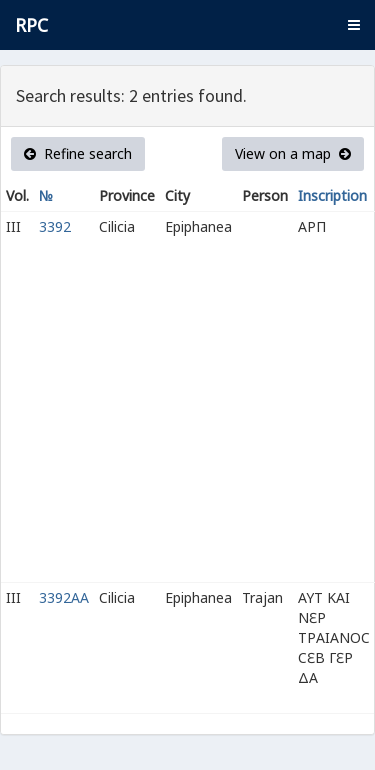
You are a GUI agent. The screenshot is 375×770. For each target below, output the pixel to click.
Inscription (332, 195)
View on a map (293, 153)
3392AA (64, 597)
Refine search (78, 153)
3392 (55, 226)
